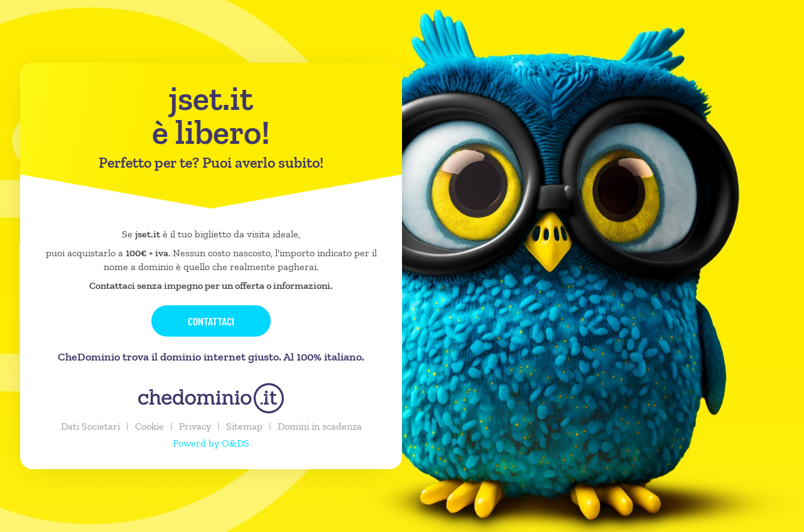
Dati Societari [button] (90, 426)
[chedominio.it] (211, 398)
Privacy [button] (195, 426)
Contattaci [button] (211, 321)
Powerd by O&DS (211, 443)
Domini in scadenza (320, 426)
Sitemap (244, 426)
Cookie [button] (149, 426)
